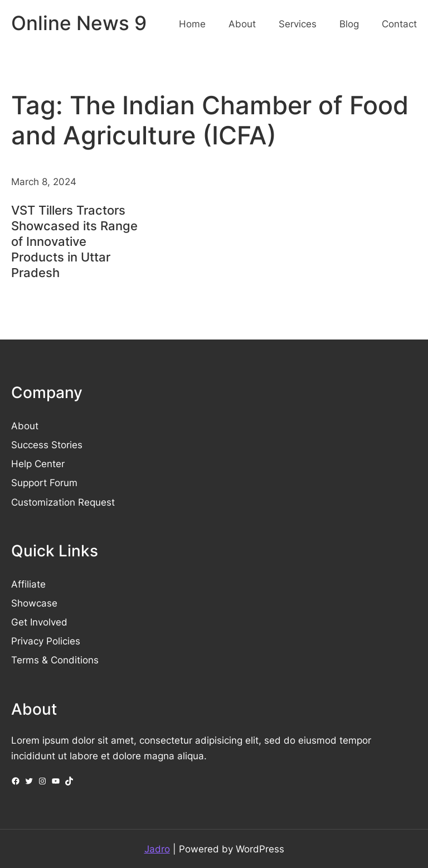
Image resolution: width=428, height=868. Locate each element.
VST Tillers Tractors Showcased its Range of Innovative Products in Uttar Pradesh (74, 242)
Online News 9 (79, 23)
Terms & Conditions (55, 660)
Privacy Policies (46, 641)
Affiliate (28, 584)
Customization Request (63, 502)
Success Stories (47, 445)
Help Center (38, 464)
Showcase (34, 603)
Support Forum (44, 483)
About (25, 426)
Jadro (157, 849)
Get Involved (39, 622)
